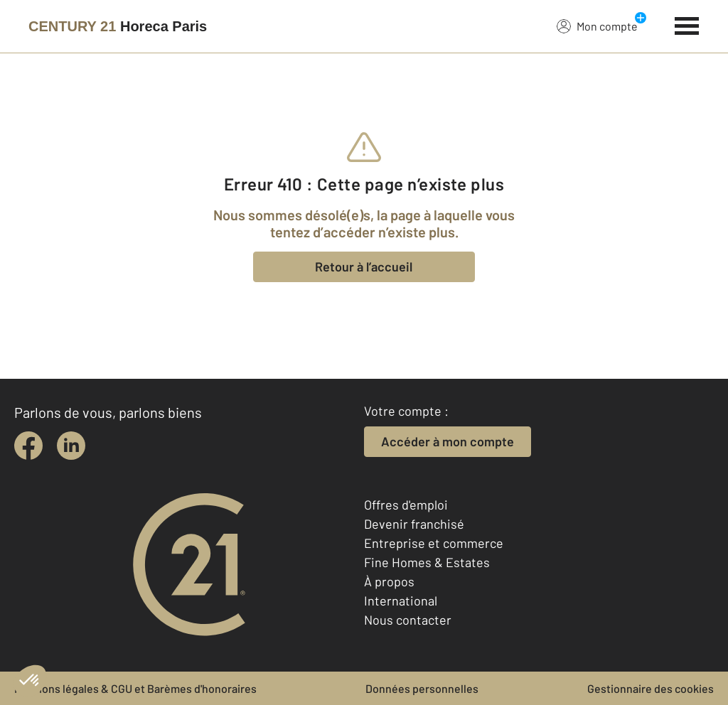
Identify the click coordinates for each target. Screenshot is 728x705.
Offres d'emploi (406, 505)
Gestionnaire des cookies (651, 688)
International (401, 601)
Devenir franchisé (414, 524)
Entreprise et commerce (434, 543)
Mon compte (597, 26)
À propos (389, 581)
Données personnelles (422, 688)
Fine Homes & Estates (427, 562)
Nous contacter (408, 620)
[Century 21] (118, 26)
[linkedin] (71, 446)
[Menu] (687, 24)
